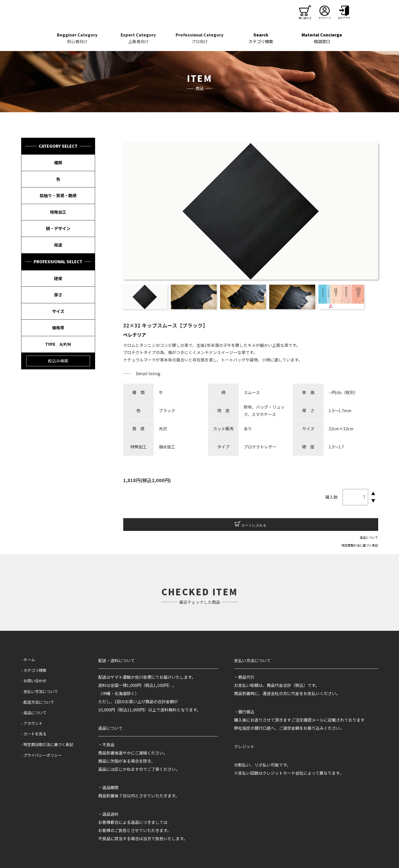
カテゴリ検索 (261, 38)
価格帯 (58, 328)
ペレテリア (135, 335)
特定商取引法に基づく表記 (360, 545)
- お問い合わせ (35, 681)
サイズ (58, 311)
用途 (58, 245)
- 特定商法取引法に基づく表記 (49, 744)
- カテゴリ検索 (35, 670)
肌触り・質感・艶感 (58, 195)
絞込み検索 (58, 361)
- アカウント (33, 723)
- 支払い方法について (41, 691)
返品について (369, 537)
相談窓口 (322, 38)
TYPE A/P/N (58, 344)
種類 (58, 162)
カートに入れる (251, 524)
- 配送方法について (39, 702)
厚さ (58, 295)
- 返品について (35, 712)
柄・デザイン (58, 228)
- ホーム (29, 659)
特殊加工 (58, 212)
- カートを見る (35, 734)
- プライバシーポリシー (43, 755)
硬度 (58, 278)
